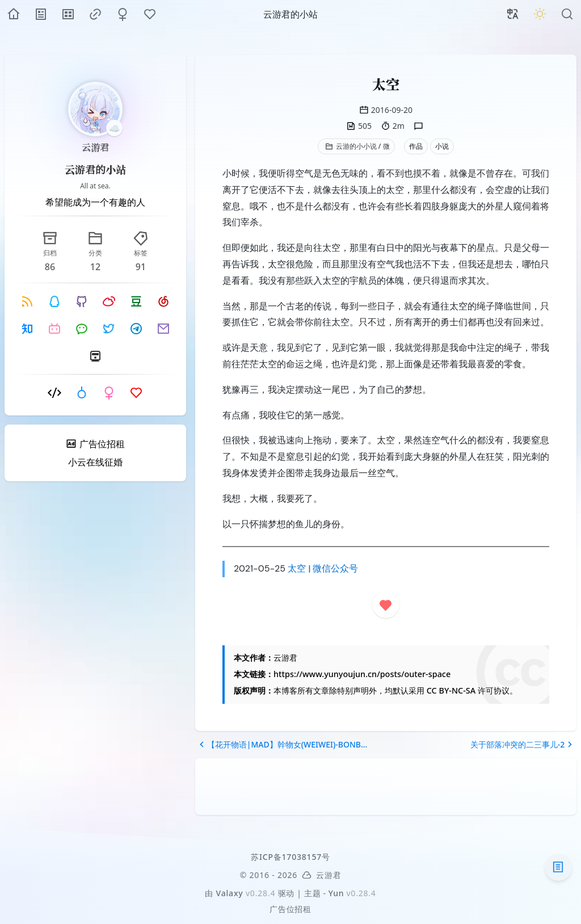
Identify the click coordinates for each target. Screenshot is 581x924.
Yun (336, 893)
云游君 (95, 147)
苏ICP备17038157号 (290, 857)
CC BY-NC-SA (451, 690)
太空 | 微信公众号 (323, 568)
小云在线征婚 (95, 462)
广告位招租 (290, 909)
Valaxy (230, 893)
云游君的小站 (95, 169)
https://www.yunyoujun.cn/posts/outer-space (362, 674)
